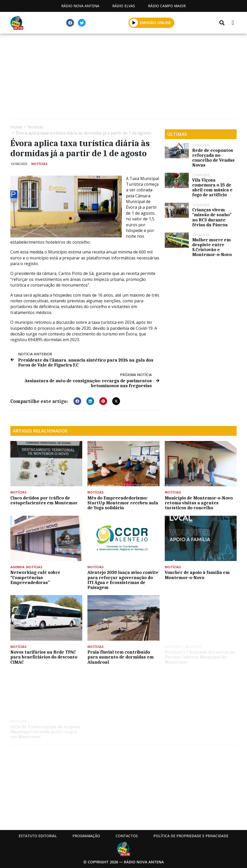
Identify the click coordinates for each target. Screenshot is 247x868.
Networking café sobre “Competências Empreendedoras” (35, 577)
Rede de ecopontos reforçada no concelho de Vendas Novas (213, 158)
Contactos (127, 836)
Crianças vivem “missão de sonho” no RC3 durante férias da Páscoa (212, 217)
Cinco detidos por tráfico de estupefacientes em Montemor (44, 500)
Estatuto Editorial (38, 836)
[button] (77, 401)
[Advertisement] (123, 78)
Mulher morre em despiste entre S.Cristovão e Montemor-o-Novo (212, 247)
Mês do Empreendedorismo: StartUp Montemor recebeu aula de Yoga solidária (123, 503)
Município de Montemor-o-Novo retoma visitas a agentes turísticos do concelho (199, 503)
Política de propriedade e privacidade (191, 836)
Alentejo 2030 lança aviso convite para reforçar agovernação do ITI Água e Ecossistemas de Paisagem (123, 580)
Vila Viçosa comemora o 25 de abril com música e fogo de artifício (212, 188)
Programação (86, 836)
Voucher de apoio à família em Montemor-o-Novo (197, 575)
